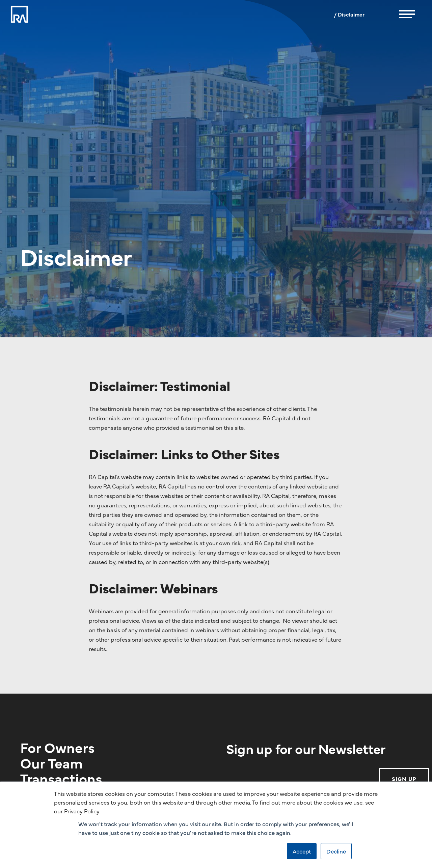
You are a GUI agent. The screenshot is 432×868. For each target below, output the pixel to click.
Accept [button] (302, 851)
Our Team (51, 762)
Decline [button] (336, 851)
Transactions (61, 778)
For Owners (58, 747)
